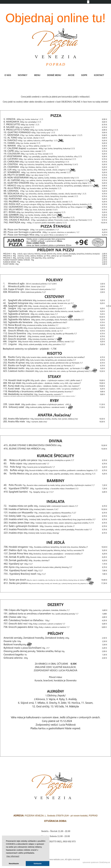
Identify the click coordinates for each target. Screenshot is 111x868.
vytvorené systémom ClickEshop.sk (96, 862)
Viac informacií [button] (13, 856)
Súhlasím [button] (38, 864)
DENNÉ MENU (54, 75)
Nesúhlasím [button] (14, 864)
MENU (37, 75)
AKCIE (71, 75)
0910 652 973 (69, 842)
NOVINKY (23, 75)
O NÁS (8, 75)
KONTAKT (99, 75)
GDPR (84, 75)
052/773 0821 (55, 842)
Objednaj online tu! (56, 18)
